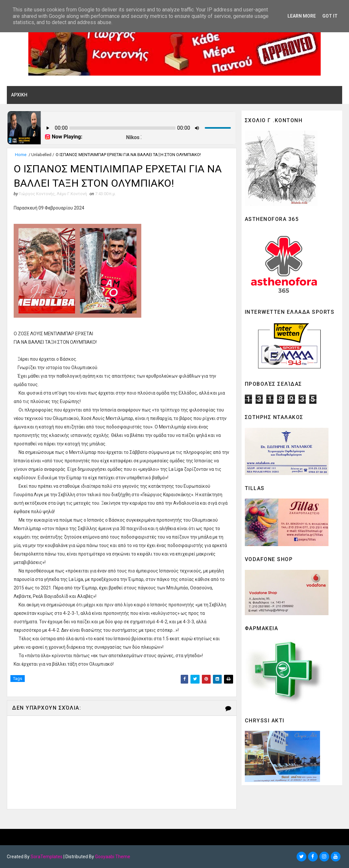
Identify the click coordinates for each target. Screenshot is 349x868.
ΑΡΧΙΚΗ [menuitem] (19, 95)
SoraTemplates (47, 857)
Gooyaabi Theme (113, 857)
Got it (330, 16)
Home (21, 155)
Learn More (302, 16)
